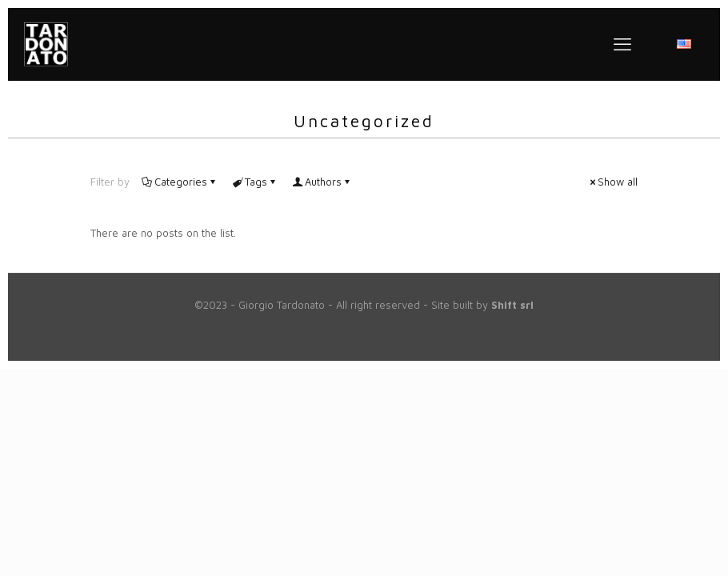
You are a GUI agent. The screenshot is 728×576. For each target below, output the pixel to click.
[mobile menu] (622, 44)
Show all (612, 182)
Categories (180, 182)
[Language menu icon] (684, 44)
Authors (322, 182)
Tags (255, 182)
